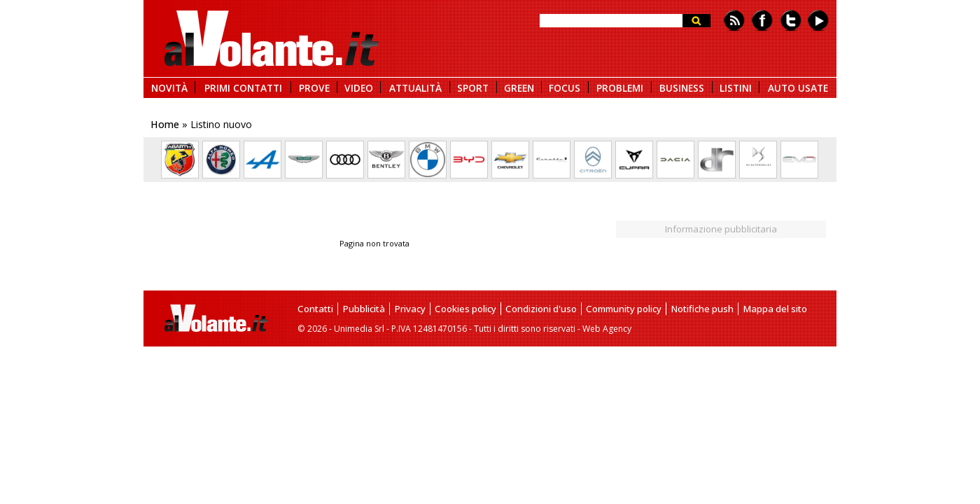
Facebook (762, 21)
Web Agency (607, 329)
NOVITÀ (169, 87)
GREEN (519, 87)
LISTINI (736, 87)
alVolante (272, 38)
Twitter (791, 21)
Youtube (818, 21)
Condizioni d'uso (541, 309)
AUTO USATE (798, 87)
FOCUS (565, 87)
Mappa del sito (775, 309)
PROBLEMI (620, 87)
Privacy (410, 309)
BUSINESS (682, 87)
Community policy (624, 309)
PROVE (314, 87)
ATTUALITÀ (415, 87)
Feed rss (734, 21)
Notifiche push (702, 309)
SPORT (473, 87)
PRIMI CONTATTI (243, 87)
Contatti (315, 309)
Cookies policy (465, 309)
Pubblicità (364, 309)
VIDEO (359, 87)
